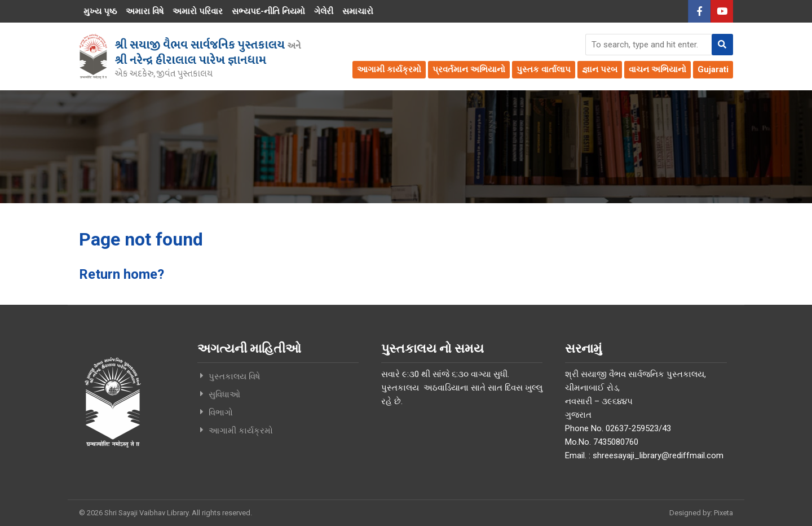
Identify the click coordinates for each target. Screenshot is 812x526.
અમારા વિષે (145, 11)
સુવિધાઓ (224, 394)
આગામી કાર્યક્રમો (389, 69)
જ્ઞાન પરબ (600, 69)
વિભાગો (221, 412)
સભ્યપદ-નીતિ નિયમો (268, 11)
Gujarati (713, 69)
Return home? (122, 274)
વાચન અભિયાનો (657, 69)
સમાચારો (358, 11)
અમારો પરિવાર (198, 11)
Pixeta (723, 512)
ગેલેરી (324, 11)
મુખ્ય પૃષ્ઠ (100, 11)
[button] (722, 45)
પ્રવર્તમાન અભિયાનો (469, 69)
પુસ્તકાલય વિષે (234, 376)
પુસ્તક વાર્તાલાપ (544, 69)
